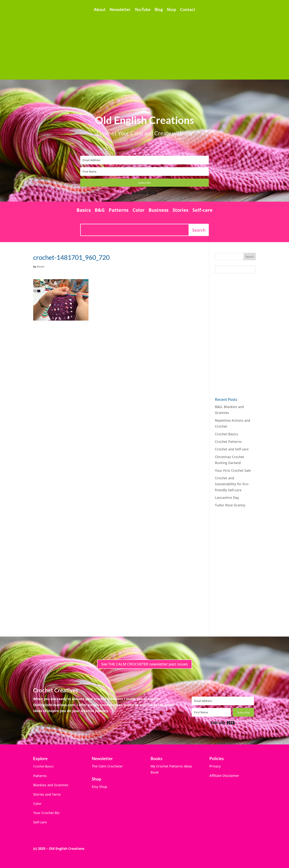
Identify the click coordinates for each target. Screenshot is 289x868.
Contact (188, 10)
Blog (159, 10)
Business (159, 211)
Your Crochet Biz (46, 813)
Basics (84, 211)
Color (139, 211)
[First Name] (145, 172)
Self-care (202, 211)
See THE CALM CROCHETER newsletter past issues (144, 664)
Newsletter (120, 10)
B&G (100, 211)
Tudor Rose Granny (230, 505)
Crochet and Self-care (232, 449)
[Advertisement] (144, 44)
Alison (41, 267)
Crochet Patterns (228, 442)
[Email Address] (145, 160)
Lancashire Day (227, 498)
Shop (171, 10)
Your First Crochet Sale (233, 470)
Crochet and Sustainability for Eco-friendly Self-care (232, 484)
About (100, 10)
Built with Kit (144, 193)
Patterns (119, 211)
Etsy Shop (99, 787)
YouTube (143, 10)
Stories (180, 211)
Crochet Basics (227, 434)
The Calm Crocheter (107, 766)
